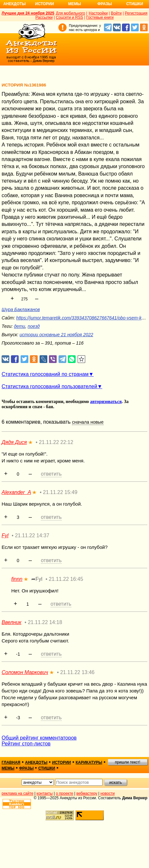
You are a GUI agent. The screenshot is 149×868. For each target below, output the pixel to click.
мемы (8, 768)
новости (107, 793)
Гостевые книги (100, 17)
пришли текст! (128, 762)
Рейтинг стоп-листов (26, 744)
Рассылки (44, 17)
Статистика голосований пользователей (49, 386)
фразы (26, 768)
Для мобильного (71, 13)
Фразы (104, 4)
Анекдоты (14, 4)
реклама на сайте (18, 793)
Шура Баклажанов (21, 309)
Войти (116, 13)
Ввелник (11, 622)
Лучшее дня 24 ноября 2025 (28, 13)
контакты (45, 793)
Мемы (75, 4)
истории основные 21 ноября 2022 (56, 335)
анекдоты (36, 762)
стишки (47, 768)
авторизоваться (106, 402)
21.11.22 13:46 (77, 672)
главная (11, 762)
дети (19, 326)
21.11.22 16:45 (66, 579)
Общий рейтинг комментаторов (39, 738)
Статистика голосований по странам (45, 374)
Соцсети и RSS (70, 17)
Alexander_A (16, 492)
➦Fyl (37, 579)
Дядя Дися (14, 442)
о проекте (65, 793)
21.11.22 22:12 (56, 442)
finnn (17, 579)
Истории (45, 4)
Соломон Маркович (25, 672)
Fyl (5, 535)
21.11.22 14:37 (32, 535)
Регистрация (136, 13)
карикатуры (89, 762)
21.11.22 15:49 (60, 492)
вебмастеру (87, 793)
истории (62, 762)
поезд (34, 326)
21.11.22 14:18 (45, 622)
